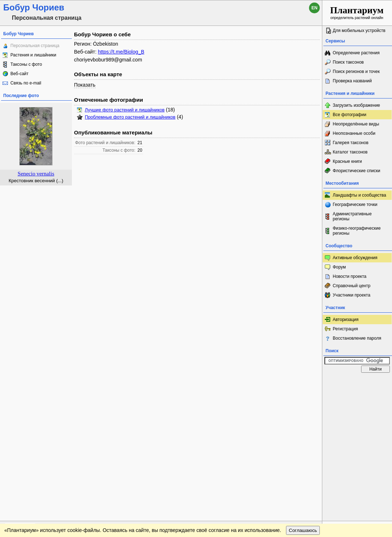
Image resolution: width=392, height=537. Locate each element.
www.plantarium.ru (357, 383)
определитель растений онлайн (357, 12)
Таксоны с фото (26, 64)
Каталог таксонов (350, 152)
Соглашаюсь (303, 398)
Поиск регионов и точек (356, 72)
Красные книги (347, 161)
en (315, 8)
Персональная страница (35, 46)
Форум (339, 267)
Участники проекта (352, 295)
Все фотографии (349, 115)
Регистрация (345, 329)
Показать (85, 85)
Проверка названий (352, 81)
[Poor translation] (26, 436)
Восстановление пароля (357, 338)
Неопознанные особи (354, 133)
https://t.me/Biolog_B (121, 52)
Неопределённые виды (356, 124)
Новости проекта (350, 276)
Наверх (311, 383)
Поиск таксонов (348, 62)
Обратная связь (55, 383)
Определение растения (356, 53)
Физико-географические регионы (357, 231)
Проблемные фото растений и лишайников (130, 117)
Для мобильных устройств (359, 31)
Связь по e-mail (26, 83)
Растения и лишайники (33, 55)
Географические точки (355, 205)
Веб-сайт (19, 74)
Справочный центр (352, 286)
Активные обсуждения (355, 258)
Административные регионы (352, 216)
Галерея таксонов (351, 143)
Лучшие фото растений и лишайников (125, 110)
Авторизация (346, 320)
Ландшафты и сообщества (359, 195)
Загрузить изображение (356, 105)
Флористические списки (356, 171)
